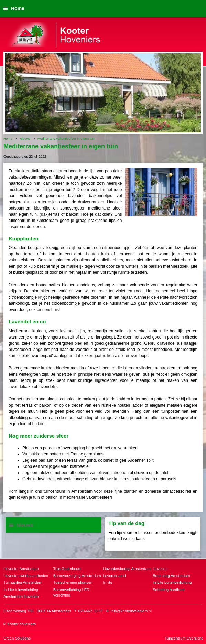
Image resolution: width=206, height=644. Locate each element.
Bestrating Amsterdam (171, 576)
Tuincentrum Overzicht (184, 638)
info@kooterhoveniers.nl (131, 611)
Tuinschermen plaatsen (73, 582)
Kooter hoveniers (21, 624)
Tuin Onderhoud (67, 569)
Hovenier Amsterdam (21, 569)
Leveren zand (115, 576)
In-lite (108, 582)
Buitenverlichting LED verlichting (71, 593)
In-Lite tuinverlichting (21, 590)
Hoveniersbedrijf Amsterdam (127, 569)
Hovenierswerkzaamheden (26, 576)
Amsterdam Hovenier (21, 597)
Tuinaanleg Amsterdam (23, 582)
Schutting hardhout (169, 590)
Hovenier (160, 569)
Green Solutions (17, 638)
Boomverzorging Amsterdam (77, 576)
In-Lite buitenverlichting (172, 582)
